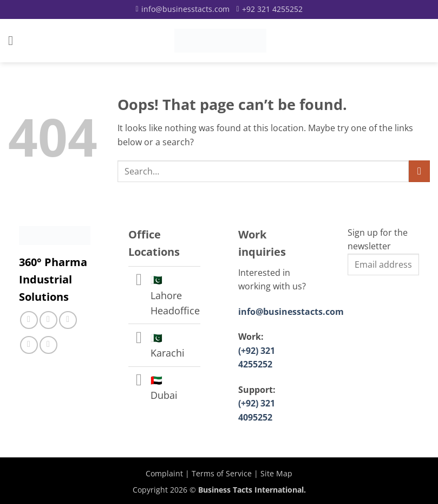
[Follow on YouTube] (48, 345)
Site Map (276, 473)
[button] (15, 40)
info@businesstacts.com (291, 312)
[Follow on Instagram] (48, 320)
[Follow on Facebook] (29, 320)
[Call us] (68, 320)
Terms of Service (222, 473)
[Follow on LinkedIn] (29, 345)
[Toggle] (139, 281)
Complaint (164, 473)
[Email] (182, 9)
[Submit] (419, 171)
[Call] (270, 9)
